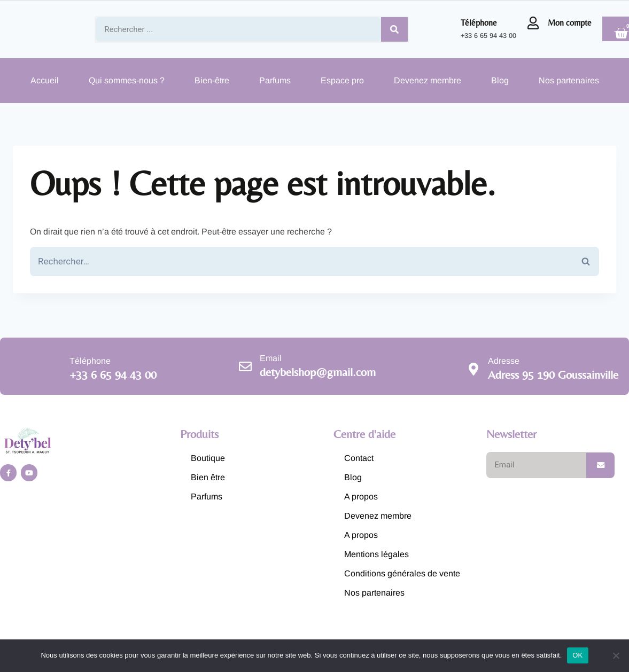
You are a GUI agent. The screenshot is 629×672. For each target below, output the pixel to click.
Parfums (275, 80)
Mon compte (570, 23)
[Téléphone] (446, 29)
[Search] (394, 29)
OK (577, 655)
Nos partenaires (569, 80)
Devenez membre (428, 80)
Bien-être (212, 80)
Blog (500, 80)
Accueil (45, 80)
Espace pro (342, 80)
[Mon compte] (533, 23)
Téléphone (479, 23)
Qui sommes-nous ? (127, 80)
